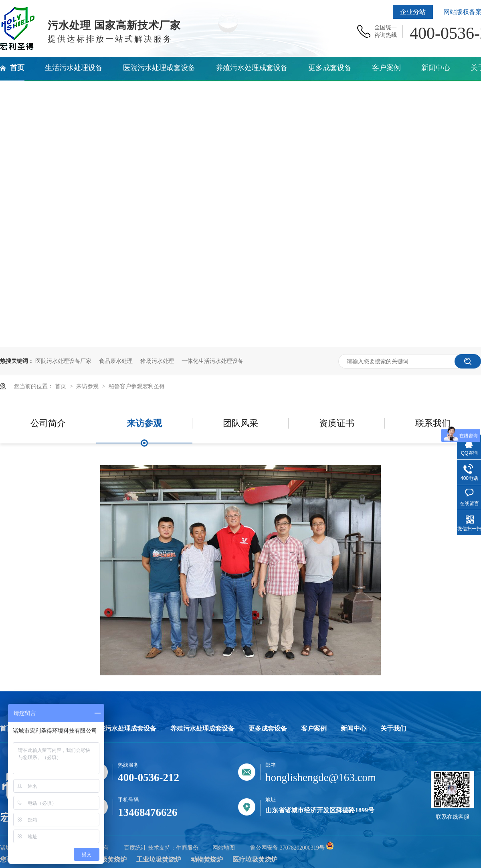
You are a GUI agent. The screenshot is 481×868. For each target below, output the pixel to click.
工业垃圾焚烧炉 (159, 859)
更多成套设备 (268, 729)
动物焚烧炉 (207, 859)
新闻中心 (354, 729)
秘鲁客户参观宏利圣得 (137, 386)
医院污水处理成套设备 (124, 729)
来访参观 (88, 386)
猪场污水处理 (157, 361)
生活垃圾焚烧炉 (104, 859)
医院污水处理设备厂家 (63, 361)
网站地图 (224, 848)
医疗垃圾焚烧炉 (255, 859)
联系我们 (433, 423)
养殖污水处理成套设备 (202, 729)
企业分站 (413, 12)
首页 (61, 386)
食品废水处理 (116, 361)
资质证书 (337, 423)
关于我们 (393, 729)
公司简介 (48, 423)
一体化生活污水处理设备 (212, 361)
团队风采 (240, 423)
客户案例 (314, 729)
